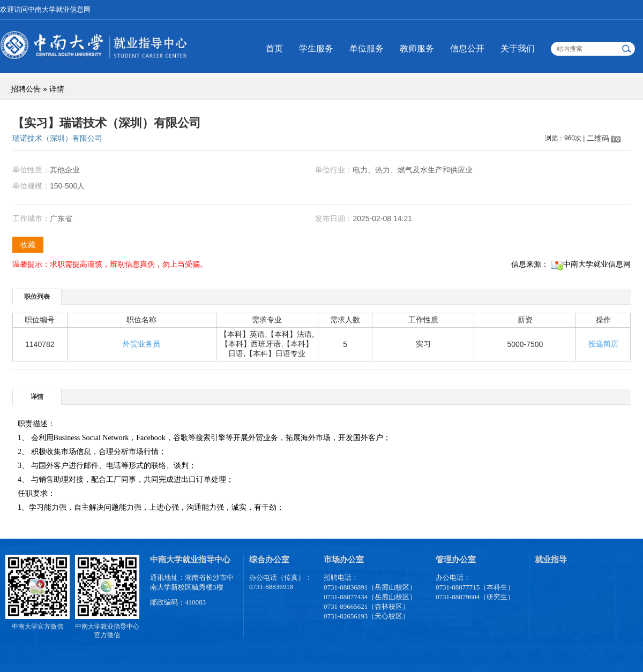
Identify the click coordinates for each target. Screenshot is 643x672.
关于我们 (518, 48)
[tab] (37, 296)
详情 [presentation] (37, 397)
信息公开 (467, 48)
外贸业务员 (141, 344)
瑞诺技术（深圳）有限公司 (57, 138)
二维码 (598, 138)
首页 (274, 48)
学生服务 (316, 48)
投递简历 (603, 344)
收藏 (28, 245)
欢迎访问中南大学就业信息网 (45, 9)
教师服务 (417, 48)
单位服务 (367, 48)
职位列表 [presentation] (37, 297)
